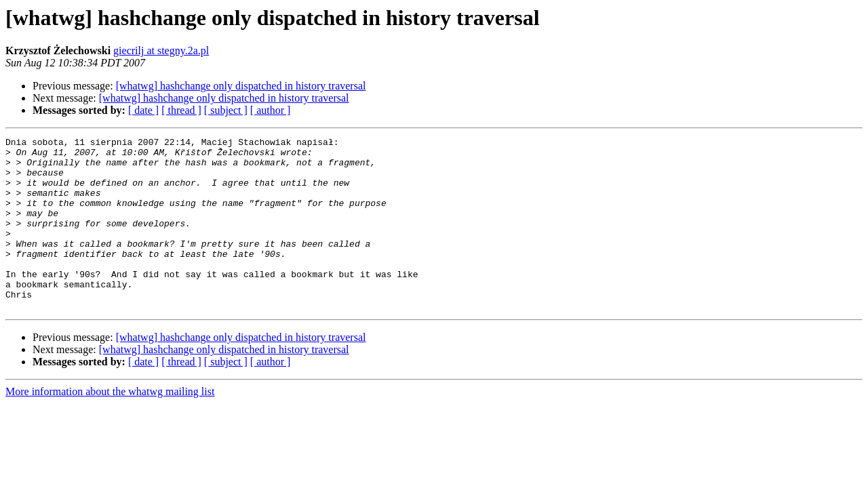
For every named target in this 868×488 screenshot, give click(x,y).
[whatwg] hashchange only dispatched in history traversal (241, 86)
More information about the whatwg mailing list (110, 426)
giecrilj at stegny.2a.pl (161, 50)
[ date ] (143, 110)
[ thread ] (181, 110)
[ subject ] (226, 110)
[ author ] (271, 110)
